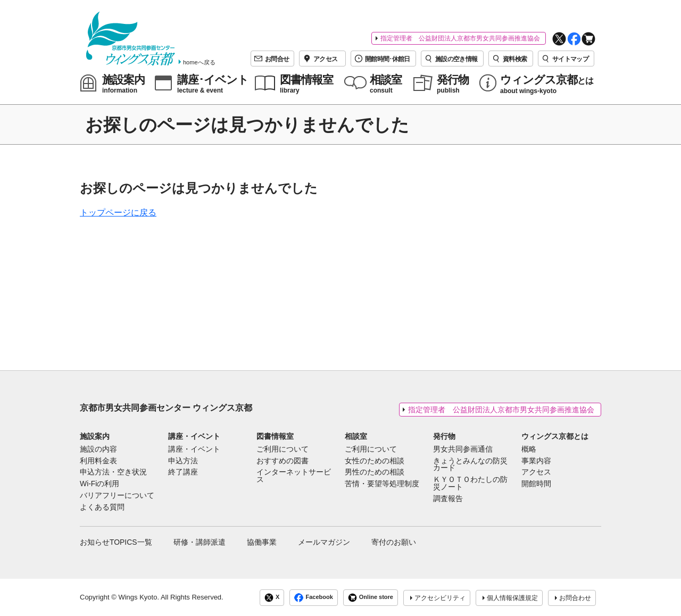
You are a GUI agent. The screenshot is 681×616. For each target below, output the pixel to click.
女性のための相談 (375, 461)
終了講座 (183, 472)
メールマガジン (324, 542)
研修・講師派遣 (200, 542)
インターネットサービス (294, 476)
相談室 (356, 436)
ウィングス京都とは (555, 436)
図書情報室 (275, 436)
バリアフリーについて (117, 496)
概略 (529, 449)
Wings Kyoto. (139, 597)
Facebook (313, 598)
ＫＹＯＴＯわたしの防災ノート (470, 484)
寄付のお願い (394, 542)
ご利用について (283, 449)
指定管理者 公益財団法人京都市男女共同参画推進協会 (460, 38)
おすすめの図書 (283, 461)
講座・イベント (194, 436)
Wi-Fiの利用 (99, 484)
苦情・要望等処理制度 (382, 484)
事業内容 (536, 461)
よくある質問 (102, 507)
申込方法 (183, 461)
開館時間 (536, 484)
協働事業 (262, 542)
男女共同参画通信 (463, 449)
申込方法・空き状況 (113, 472)
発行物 (444, 436)
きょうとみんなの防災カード (470, 465)
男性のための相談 (375, 472)
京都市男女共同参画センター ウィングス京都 (166, 408)
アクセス (536, 472)
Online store (371, 598)
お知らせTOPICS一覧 (116, 542)
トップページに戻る (118, 213)
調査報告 (448, 499)
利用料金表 (98, 461)
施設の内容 (98, 449)
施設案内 (95, 436)
